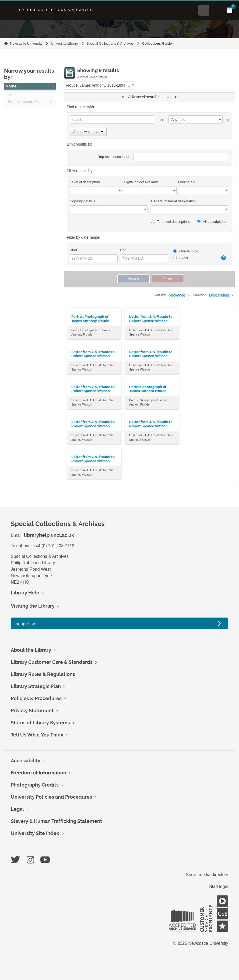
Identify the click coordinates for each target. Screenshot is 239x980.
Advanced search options (149, 97)
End (123, 250)
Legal (17, 809)
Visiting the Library (33, 606)
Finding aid (187, 182)
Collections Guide (157, 43)
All (10, 96)
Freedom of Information (38, 773)
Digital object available (141, 182)
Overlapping (186, 251)
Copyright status (82, 201)
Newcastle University (26, 43)
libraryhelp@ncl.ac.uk (49, 535)
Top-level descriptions (171, 222)
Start (73, 250)
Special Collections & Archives (56, 10)
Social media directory (207, 875)
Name (11, 86)
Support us (26, 623)
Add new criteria (88, 132)
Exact (181, 258)
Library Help (25, 593)
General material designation (173, 201)
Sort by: (160, 295)
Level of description (85, 182)
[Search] (112, 119)
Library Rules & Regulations (43, 674)
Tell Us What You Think (37, 735)
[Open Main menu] (217, 10)
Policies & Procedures (36, 698)
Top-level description (114, 157)
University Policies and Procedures (51, 797)
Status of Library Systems (40, 723)
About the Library (31, 650)
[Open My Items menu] (230, 10)
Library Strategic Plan (36, 686)
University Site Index (35, 833)
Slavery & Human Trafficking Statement (56, 821)
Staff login (219, 886)
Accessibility (26, 761)
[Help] (223, 258)
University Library (64, 43)
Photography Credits (35, 785)
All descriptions (212, 222)
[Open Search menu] (204, 10)
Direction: (200, 295)
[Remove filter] (133, 85)
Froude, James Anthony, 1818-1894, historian (46, 103)
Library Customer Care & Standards (52, 662)
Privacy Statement (32, 711)
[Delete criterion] (226, 119)
